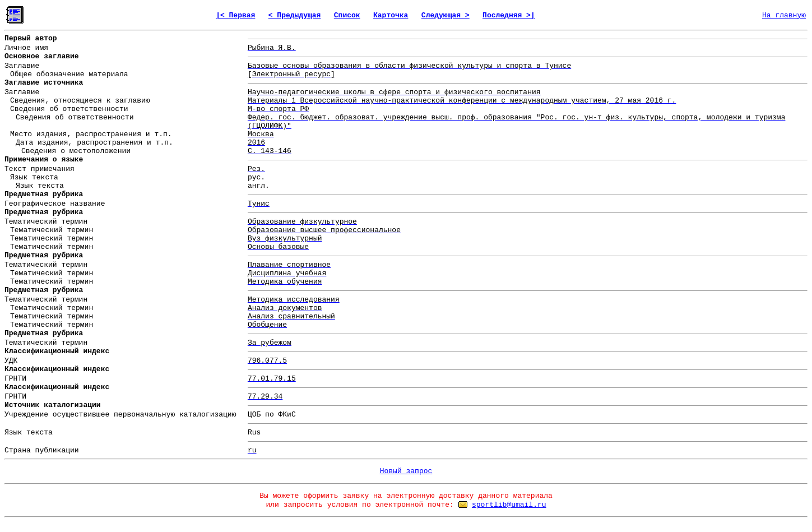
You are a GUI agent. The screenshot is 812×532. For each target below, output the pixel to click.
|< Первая (235, 15)
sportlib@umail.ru (509, 505)
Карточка (391, 15)
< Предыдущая (295, 15)
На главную (784, 15)
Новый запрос (406, 471)
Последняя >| (509, 15)
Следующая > (446, 15)
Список (347, 15)
